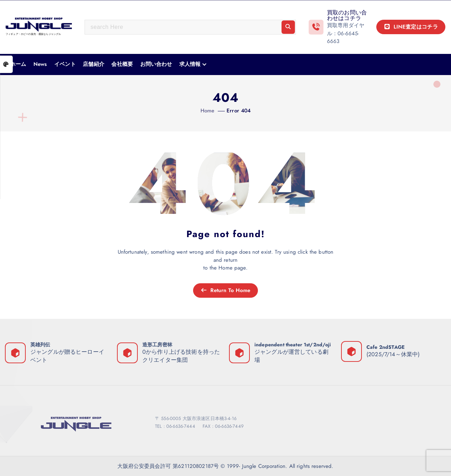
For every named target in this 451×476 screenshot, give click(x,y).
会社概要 (122, 64)
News (40, 64)
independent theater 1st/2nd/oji (293, 345)
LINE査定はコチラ (411, 27)
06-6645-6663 (343, 38)
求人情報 (190, 64)
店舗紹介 (94, 64)
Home (208, 111)
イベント (65, 64)
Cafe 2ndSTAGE (385, 347)
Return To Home (225, 290)
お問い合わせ (156, 64)
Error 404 (239, 111)
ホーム (18, 64)
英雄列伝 (40, 345)
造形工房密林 (157, 345)
